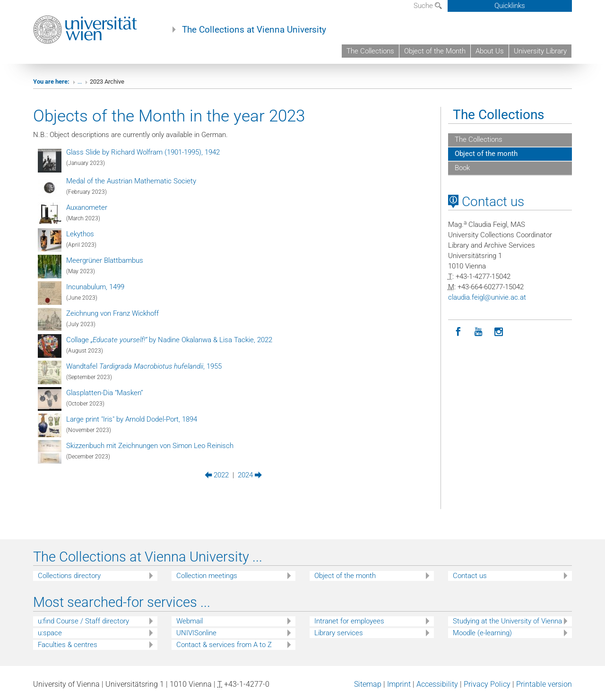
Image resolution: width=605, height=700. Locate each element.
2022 (217, 475)
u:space (50, 633)
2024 (250, 475)
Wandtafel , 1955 (144, 366)
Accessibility (437, 684)
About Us (490, 51)
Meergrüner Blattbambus (105, 260)
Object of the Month (435, 51)
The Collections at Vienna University (254, 30)
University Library (540, 51)
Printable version (544, 684)
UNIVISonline (196, 633)
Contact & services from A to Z (224, 645)
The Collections (370, 51)
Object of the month (485, 154)
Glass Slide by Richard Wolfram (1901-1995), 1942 (143, 152)
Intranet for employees (349, 621)
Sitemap (368, 684)
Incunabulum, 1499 (95, 287)
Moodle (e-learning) (482, 633)
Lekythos (80, 234)
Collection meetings (207, 576)
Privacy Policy (487, 684)
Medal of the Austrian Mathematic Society (131, 181)
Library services (339, 633)
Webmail (190, 621)
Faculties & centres (68, 645)
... (80, 82)
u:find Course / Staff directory (83, 621)
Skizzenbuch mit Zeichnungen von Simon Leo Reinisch (150, 446)
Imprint (399, 684)
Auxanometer (87, 207)
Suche (428, 6)
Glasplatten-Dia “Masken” (105, 393)
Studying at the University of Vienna (507, 621)
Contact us (486, 202)
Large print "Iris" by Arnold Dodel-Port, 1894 (132, 419)
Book (461, 168)
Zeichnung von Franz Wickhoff (112, 313)
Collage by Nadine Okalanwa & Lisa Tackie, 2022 (169, 340)
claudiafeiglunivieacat (487, 297)
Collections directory (69, 576)
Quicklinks (510, 6)
